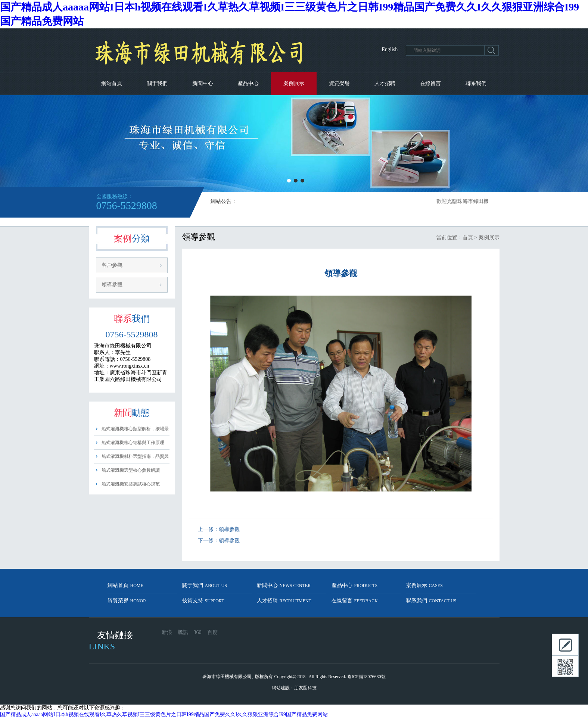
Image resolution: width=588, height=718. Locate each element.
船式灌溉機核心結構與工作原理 (133, 443)
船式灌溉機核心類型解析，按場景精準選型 (135, 431)
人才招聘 (385, 83)
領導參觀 (112, 285)
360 (198, 632)
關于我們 (157, 83)
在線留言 (430, 83)
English (390, 49)
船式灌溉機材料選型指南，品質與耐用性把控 (135, 458)
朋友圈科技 (305, 688)
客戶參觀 (112, 265)
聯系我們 (476, 83)
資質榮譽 (339, 83)
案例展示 (294, 83)
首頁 (468, 238)
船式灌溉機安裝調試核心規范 (131, 484)
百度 (212, 632)
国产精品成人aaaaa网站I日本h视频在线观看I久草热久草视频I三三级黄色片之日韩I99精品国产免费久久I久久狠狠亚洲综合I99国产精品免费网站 (164, 714)
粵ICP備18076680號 (366, 677)
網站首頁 (112, 83)
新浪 (167, 632)
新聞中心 (203, 83)
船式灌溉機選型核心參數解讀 (131, 470)
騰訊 (183, 632)
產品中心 (248, 83)
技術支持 (203, 601)
